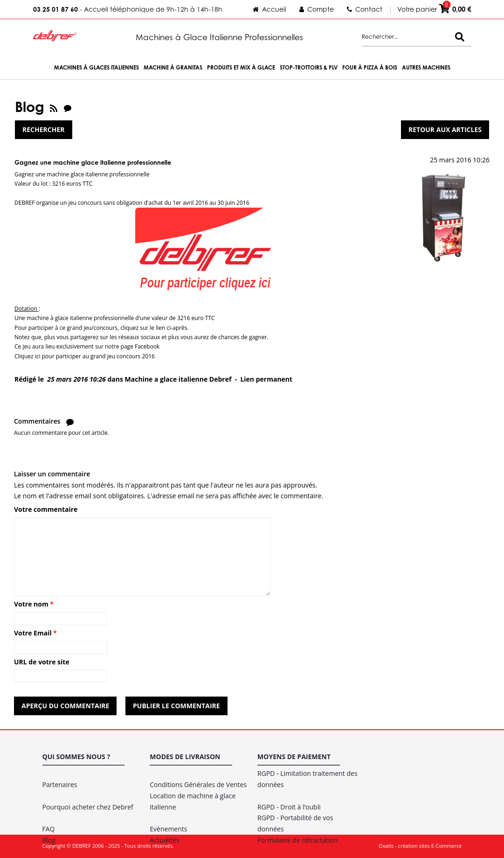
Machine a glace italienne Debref (178, 379)
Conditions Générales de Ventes (198, 785)
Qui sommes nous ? (76, 757)
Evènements (168, 829)
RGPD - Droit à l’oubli (289, 807)
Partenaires (60, 785)
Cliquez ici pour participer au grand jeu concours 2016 (85, 356)
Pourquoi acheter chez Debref (88, 807)
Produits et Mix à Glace (241, 67)
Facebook (147, 346)
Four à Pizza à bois (370, 67)
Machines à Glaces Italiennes (97, 67)
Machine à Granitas (173, 67)
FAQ (49, 829)
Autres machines (426, 67)
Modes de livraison (185, 757)
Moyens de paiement (294, 757)
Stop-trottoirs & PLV (309, 67)
